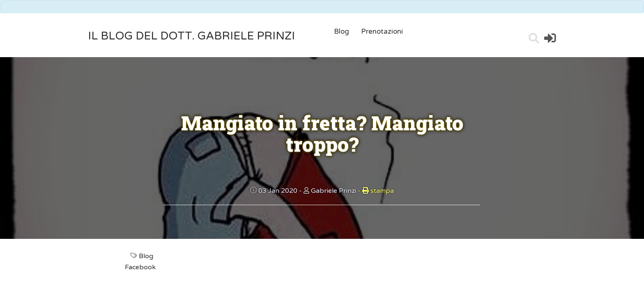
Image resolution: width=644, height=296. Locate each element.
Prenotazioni (382, 31)
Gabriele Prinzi (333, 191)
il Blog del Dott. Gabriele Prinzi (191, 36)
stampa (376, 191)
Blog (342, 31)
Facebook (141, 267)
